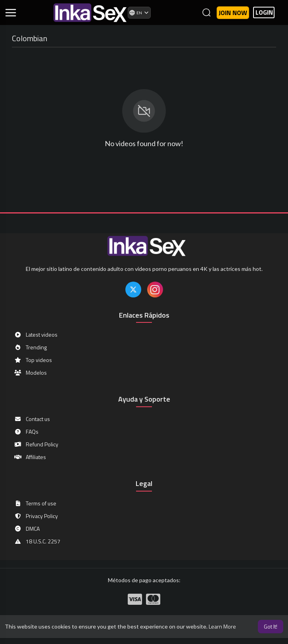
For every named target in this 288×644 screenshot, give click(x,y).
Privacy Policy (36, 516)
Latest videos (36, 335)
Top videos (33, 360)
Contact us (32, 419)
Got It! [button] (271, 626)
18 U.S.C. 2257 (37, 541)
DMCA (27, 529)
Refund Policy (36, 444)
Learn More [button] (222, 626)
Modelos (30, 373)
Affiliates (30, 457)
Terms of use (35, 503)
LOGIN (264, 12)
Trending (30, 347)
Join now (233, 13)
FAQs (26, 432)
